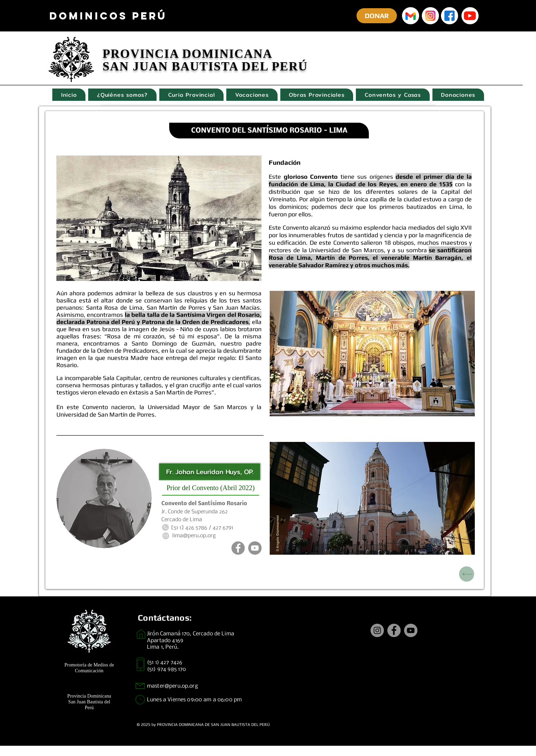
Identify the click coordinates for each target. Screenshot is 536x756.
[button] (372, 498)
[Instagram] (377, 630)
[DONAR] (377, 16)
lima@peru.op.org (194, 536)
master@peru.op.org (172, 686)
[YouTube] (255, 548)
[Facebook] (238, 548)
